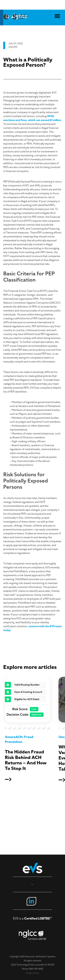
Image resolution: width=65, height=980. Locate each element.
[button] (57, 16)
